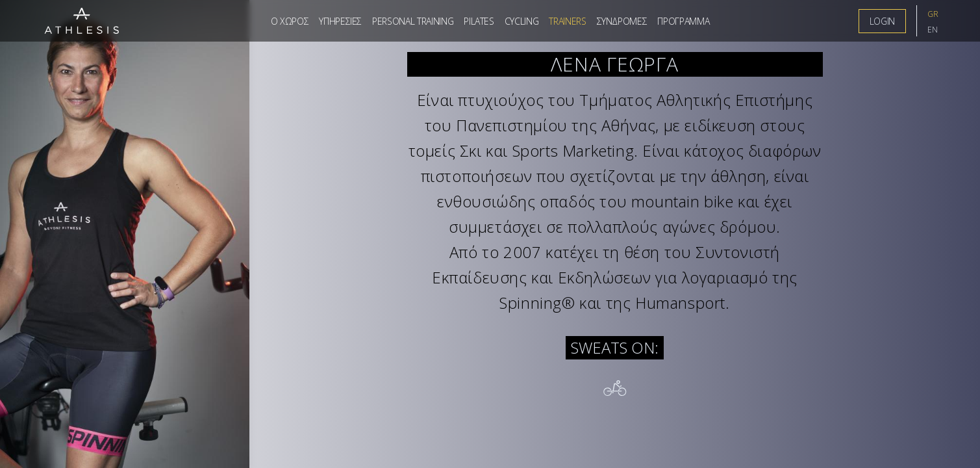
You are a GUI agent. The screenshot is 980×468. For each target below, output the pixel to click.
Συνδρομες (622, 21)
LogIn (882, 21)
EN (933, 30)
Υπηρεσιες (340, 21)
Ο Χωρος (290, 21)
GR (933, 14)
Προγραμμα (683, 21)
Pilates (479, 21)
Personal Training (413, 21)
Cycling (522, 21)
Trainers (567, 21)
